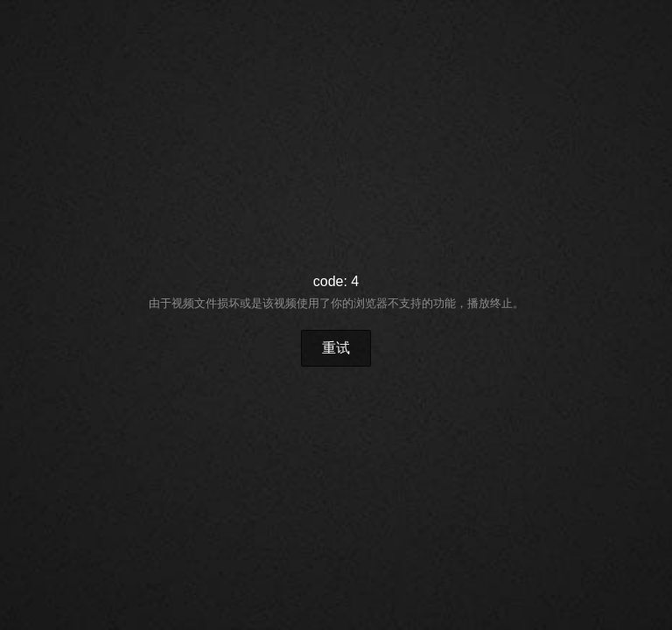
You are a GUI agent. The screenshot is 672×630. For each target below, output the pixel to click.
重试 (336, 348)
